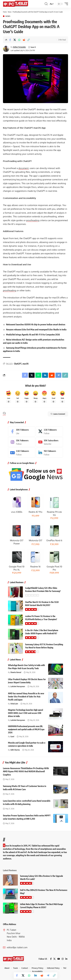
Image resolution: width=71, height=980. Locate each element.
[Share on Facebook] (10, 40)
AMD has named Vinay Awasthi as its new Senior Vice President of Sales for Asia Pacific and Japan (26, 697)
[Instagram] (22, 442)
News (10, 12)
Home (5, 12)
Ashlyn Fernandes (19, 47)
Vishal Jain (14, 704)
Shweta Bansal (16, 672)
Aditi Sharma (15, 750)
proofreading (33, 220)
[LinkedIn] (50, 453)
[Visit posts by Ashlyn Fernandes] (6, 49)
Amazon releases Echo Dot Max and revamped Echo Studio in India (36, 329)
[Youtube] (50, 442)
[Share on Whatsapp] (19, 40)
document (23, 168)
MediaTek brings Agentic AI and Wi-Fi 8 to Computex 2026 (33, 334)
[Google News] (22, 453)
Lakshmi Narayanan (18, 686)
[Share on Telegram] (48, 975)
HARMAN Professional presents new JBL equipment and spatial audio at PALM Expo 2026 (26, 729)
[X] (50, 431)
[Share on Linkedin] (35, 975)
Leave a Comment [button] (58, 414)
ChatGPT (18, 364)
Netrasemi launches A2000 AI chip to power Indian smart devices (36, 324)
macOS (26, 364)
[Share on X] (15, 40)
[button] (46, 4)
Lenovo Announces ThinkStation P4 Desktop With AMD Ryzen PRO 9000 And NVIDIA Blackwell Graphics (26, 771)
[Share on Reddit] (24, 40)
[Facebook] (22, 431)
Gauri (12, 736)
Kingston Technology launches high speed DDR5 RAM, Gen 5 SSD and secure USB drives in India (25, 713)
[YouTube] (59, 959)
